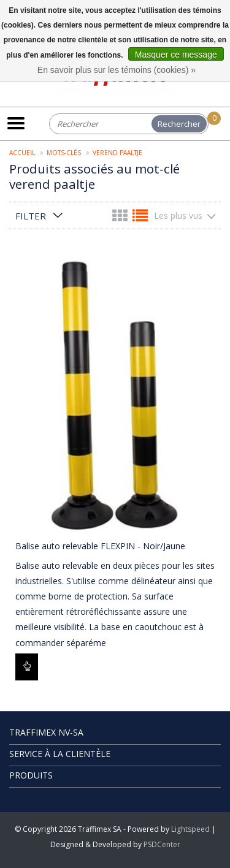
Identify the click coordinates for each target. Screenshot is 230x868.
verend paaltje (117, 153)
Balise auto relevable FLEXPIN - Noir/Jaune (100, 546)
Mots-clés (64, 153)
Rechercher (179, 124)
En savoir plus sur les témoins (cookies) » (117, 70)
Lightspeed (190, 829)
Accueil (22, 153)
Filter (31, 216)
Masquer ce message (176, 55)
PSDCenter (162, 844)
